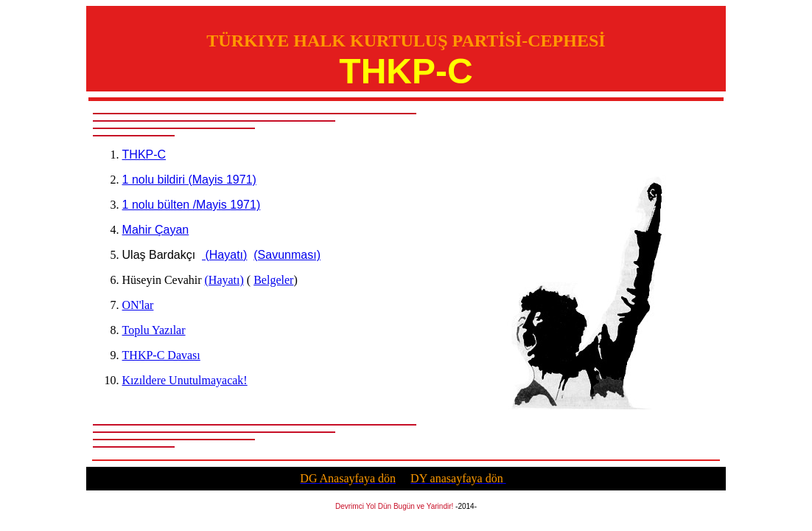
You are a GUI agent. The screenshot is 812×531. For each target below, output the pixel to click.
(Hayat (224, 280)
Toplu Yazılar (154, 330)
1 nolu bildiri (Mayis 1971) (189, 180)
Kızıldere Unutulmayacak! (185, 380)
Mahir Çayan (156, 230)
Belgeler (273, 280)
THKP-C (144, 155)
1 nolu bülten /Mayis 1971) (192, 205)
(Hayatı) (224, 255)
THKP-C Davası (161, 355)
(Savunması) (287, 255)
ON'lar (138, 305)
